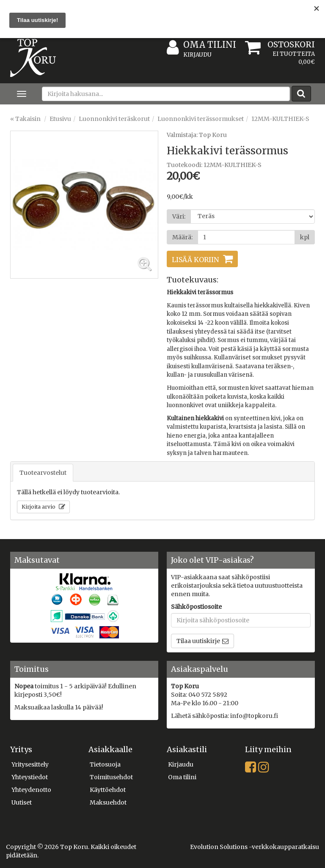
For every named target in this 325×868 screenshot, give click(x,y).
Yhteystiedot (30, 777)
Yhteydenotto (31, 790)
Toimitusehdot (111, 777)
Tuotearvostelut (43, 473)
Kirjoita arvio (39, 507)
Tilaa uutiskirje (198, 641)
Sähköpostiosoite (196, 607)
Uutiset (22, 802)
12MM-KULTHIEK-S (280, 119)
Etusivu (60, 119)
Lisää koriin (195, 260)
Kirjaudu (197, 55)
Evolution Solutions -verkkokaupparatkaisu (255, 847)
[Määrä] (246, 237)
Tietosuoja (105, 764)
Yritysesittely (30, 764)
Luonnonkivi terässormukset (201, 119)
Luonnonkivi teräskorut (114, 119)
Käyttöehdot (108, 790)
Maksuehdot (108, 802)
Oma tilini (201, 45)
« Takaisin (25, 119)
